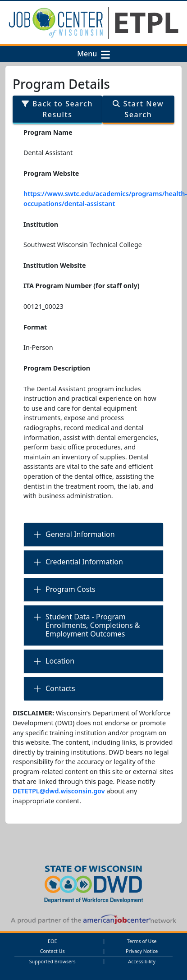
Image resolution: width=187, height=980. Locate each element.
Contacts (60, 688)
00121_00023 (43, 306)
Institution (41, 224)
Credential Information (84, 562)
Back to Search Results (57, 109)
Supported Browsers (52, 961)
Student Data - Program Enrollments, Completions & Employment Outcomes (93, 625)
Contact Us (52, 951)
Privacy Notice (142, 951)
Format (35, 327)
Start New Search (138, 109)
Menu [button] (89, 54)
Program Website (51, 173)
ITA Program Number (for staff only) (82, 286)
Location (60, 661)
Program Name (48, 132)
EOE (52, 941)
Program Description (57, 368)
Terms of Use (142, 941)
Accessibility (142, 961)
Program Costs (71, 589)
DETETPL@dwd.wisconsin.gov (59, 791)
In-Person (38, 347)
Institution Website (55, 265)
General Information (80, 534)
